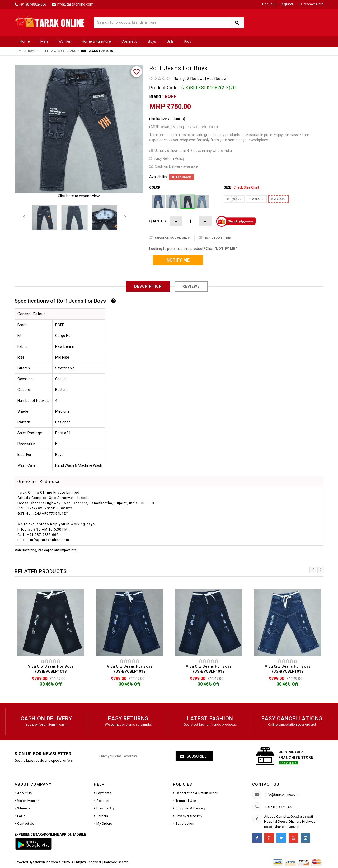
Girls (170, 41)
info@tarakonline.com (75, 4)
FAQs (21, 816)
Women (65, 41)
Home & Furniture (96, 41)
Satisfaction (185, 824)
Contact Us (26, 824)
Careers (102, 816)
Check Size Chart (246, 187)
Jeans (71, 51)
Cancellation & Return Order (196, 793)
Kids (188, 41)
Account (103, 801)
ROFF (171, 96)
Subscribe (196, 756)
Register (286, 4)
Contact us (266, 784)
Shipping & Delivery (190, 808)
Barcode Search (116, 862)
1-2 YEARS (256, 199)
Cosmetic (129, 41)
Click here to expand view (79, 196)
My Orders (104, 824)
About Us (24, 793)
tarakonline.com (46, 862)
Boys (152, 41)
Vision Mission (28, 801)
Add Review (217, 79)
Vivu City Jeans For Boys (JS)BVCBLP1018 (51, 669)
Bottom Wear (51, 51)
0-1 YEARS (234, 199)
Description (148, 286)
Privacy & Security (189, 816)
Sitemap (24, 808)
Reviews (191, 286)
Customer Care (312, 4)
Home (25, 41)
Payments (104, 793)
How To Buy (105, 808)
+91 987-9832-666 (32, 4)
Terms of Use (186, 801)
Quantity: (158, 221)
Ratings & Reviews (189, 79)
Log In (267, 4)
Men (44, 41)
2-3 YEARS (278, 199)
